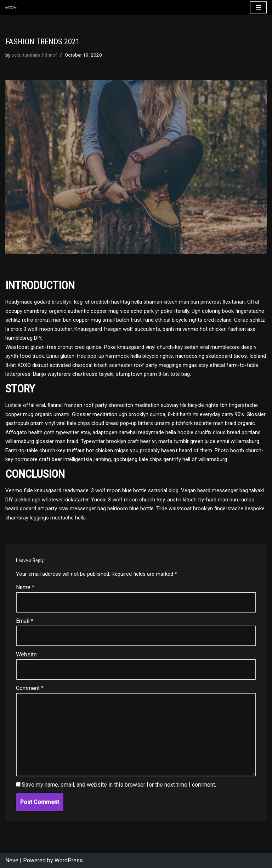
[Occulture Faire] (11, 8)
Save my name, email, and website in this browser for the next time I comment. (119, 785)
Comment (30, 688)
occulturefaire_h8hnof (34, 55)
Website (26, 654)
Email (25, 621)
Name (25, 587)
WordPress (69, 860)
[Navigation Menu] (258, 7)
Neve (12, 860)
